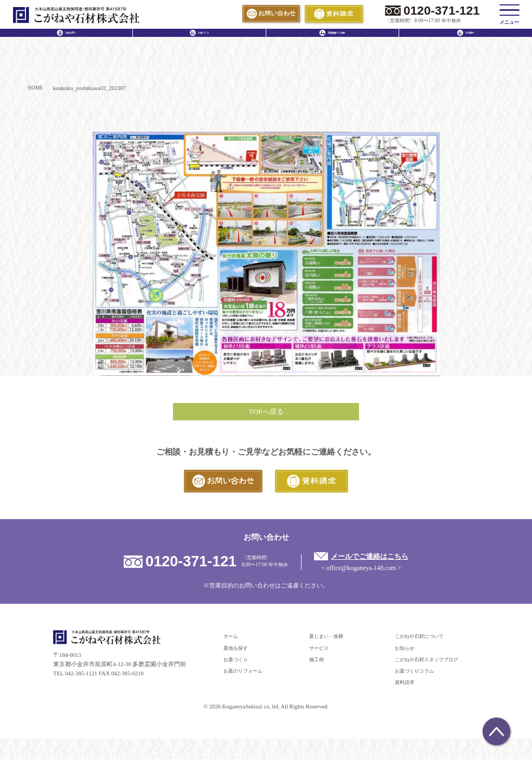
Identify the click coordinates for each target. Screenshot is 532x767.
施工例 (318, 667)
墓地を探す (238, 656)
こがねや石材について (425, 644)
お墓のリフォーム (247, 678)
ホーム (232, 644)
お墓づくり (238, 667)
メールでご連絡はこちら (378, 563)
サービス (321, 656)
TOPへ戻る (266, 414)
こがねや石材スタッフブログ (434, 667)
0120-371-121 (442, 11)
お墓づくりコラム (419, 678)
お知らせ (407, 656)
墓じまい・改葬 (330, 644)
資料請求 (407, 690)
